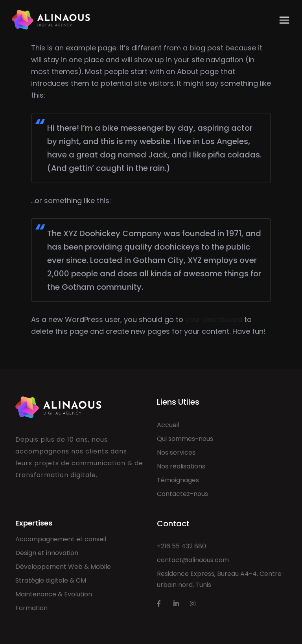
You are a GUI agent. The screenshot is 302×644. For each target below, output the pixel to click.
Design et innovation (47, 553)
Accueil (168, 425)
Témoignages (178, 480)
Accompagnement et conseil (61, 539)
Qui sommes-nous (185, 439)
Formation (31, 608)
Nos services (176, 452)
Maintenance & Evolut (49, 594)
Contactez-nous (182, 494)
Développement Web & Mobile (63, 567)
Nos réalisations (181, 466)
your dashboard (214, 319)
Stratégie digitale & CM (51, 580)
